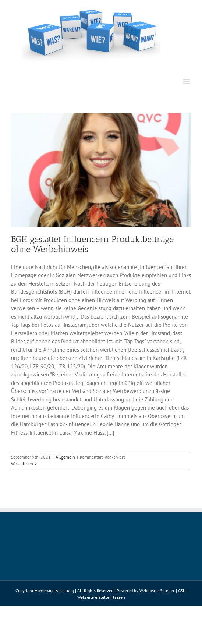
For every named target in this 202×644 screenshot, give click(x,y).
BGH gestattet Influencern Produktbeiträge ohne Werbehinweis (92, 244)
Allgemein (65, 457)
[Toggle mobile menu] (187, 82)
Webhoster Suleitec (157, 590)
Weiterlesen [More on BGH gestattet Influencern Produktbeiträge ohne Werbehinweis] (22, 463)
